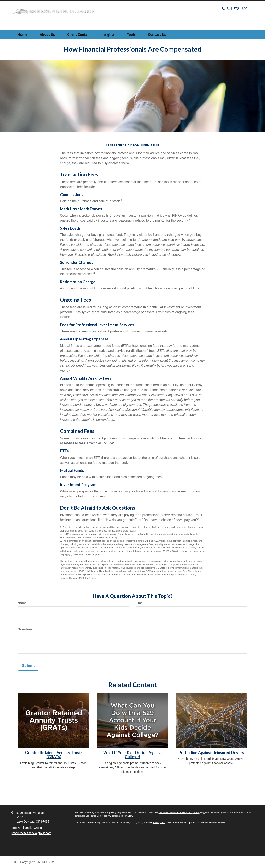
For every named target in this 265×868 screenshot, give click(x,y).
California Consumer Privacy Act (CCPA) (179, 812)
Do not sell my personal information (114, 816)
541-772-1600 (235, 9)
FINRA (156, 822)
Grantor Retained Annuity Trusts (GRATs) (54, 755)
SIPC (163, 822)
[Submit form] (28, 666)
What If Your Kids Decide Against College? (133, 755)
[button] (47, 34)
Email (140, 603)
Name (22, 603)
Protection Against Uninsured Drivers (211, 753)
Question (25, 629)
